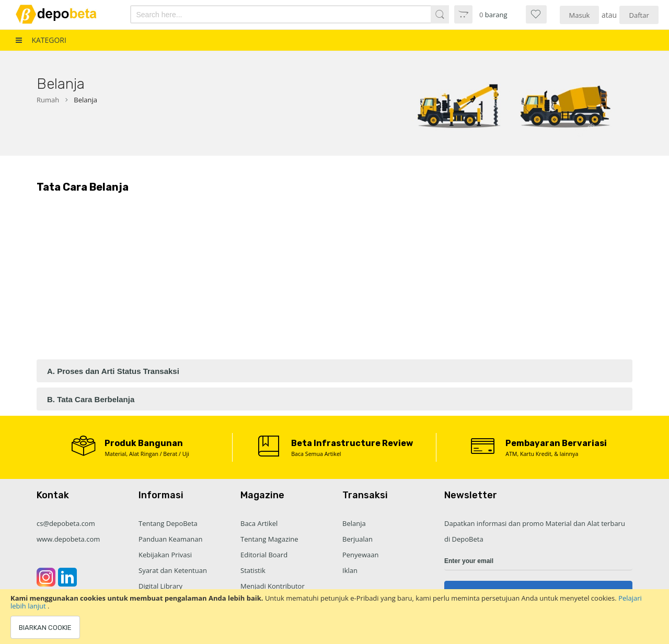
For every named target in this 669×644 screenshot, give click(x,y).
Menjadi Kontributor (273, 586)
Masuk (580, 15)
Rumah (48, 100)
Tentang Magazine (269, 539)
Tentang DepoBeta (168, 523)
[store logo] (64, 14)
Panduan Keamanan (170, 539)
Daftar (639, 15)
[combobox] (266, 14)
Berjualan (357, 539)
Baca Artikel (259, 523)
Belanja (354, 523)
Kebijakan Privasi (165, 555)
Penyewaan (360, 555)
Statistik (253, 570)
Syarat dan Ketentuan (173, 570)
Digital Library (160, 586)
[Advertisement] (334, 281)
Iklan (350, 570)
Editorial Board (264, 555)
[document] (334, 617)
